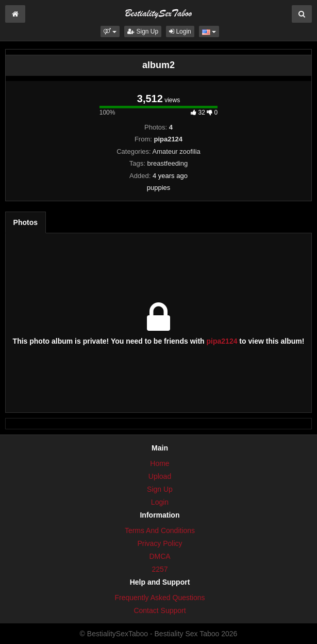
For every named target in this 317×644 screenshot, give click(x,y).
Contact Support (160, 610)
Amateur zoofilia (177, 151)
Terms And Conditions (160, 530)
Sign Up (143, 31)
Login (180, 31)
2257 (160, 569)
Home (160, 463)
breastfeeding (167, 163)
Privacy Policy (160, 543)
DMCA (160, 556)
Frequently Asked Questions (160, 598)
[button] (110, 31)
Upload (160, 476)
